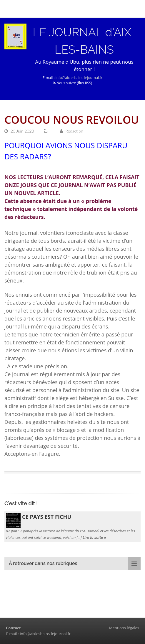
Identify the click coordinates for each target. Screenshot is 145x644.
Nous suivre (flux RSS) (72, 83)
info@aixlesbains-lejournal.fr (79, 78)
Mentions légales (124, 628)
